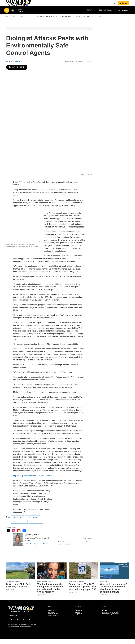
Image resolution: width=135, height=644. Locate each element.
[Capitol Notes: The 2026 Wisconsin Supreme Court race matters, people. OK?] (83, 575)
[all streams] (124, 15)
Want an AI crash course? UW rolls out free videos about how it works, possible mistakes (114, 593)
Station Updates (53, 620)
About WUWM (65, 21)
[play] (7, 15)
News (13, 21)
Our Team (51, 617)
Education (103, 586)
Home (6, 21)
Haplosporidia (36, 526)
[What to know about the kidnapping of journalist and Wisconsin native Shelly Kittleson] (52, 575)
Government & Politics (14, 586)
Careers (77, 617)
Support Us (78, 618)
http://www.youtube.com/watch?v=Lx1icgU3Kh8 (33, 480)
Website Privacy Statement (110, 618)
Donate (126, 5)
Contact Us (78, 615)
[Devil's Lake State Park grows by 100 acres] (21, 575)
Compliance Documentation (111, 617)
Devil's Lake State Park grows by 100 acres (18, 590)
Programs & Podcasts (45, 21)
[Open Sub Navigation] (17, 21)
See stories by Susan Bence (36, 548)
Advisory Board (53, 618)
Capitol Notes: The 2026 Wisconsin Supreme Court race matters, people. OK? (83, 591)
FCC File (105, 615)
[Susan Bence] (18, 544)
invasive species (19, 526)
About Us (51, 615)
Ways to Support (95, 21)
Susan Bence (14, 66)
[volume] (13, 15)
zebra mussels (32, 522)
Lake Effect (25, 21)
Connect (79, 21)
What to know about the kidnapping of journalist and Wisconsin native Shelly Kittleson (50, 593)
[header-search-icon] (116, 5)
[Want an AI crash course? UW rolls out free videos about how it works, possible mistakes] (114, 575)
